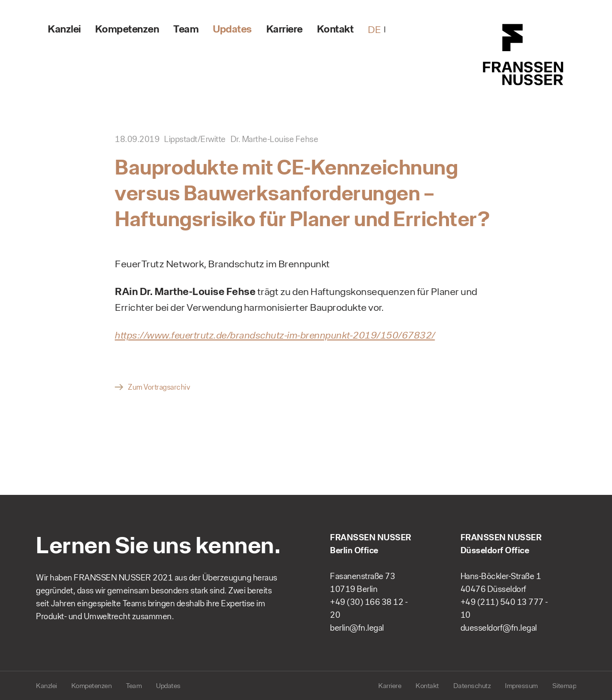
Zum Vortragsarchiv (159, 387)
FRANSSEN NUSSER (524, 55)
